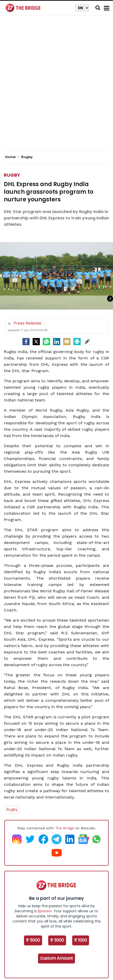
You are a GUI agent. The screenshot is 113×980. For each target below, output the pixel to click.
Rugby (12, 175)
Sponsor (45, 911)
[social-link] (87, 342)
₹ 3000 (57, 940)
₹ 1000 (81, 940)
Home (12, 157)
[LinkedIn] (57, 342)
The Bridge (65, 828)
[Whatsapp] (46, 342)
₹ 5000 (33, 940)
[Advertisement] (56, 87)
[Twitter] (36, 342)
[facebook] (26, 342)
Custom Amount (56, 958)
